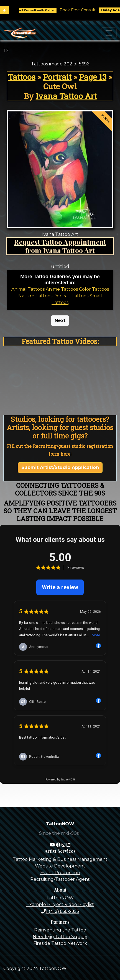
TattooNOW (60, 898)
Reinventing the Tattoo (60, 930)
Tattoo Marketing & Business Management (60, 859)
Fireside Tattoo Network (60, 943)
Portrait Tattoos (71, 296)
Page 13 (93, 77)
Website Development (60, 866)
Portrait (57, 77)
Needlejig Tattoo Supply (60, 937)
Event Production (60, 873)
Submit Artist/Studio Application (60, 467)
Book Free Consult (80, 10)
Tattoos (22, 77)
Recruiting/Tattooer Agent (60, 879)
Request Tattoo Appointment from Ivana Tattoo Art (60, 246)
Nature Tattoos (35, 296)
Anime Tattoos (62, 289)
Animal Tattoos (28, 289)
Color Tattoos (94, 289)
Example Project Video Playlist (60, 904)
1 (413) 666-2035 (60, 911)
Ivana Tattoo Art (66, 96)
